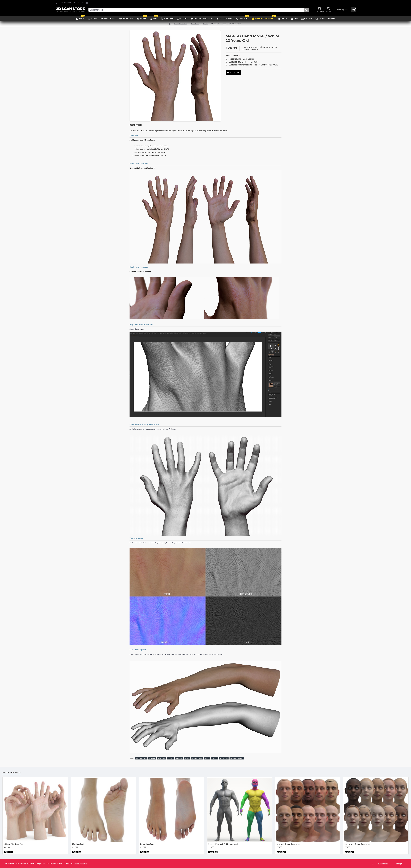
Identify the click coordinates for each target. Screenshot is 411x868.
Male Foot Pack (78, 841)
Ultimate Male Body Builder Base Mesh (223, 841)
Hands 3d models (181, 24)
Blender (215, 755)
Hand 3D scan (141, 755)
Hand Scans (195, 24)
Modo (207, 755)
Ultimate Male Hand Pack (14, 841)
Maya (187, 755)
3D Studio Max (197, 755)
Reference (161, 755)
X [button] (373, 864)
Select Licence (232, 55)
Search (205, 24)
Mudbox (179, 755)
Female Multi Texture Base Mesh (357, 841)
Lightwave (224, 755)
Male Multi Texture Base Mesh (288, 841)
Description (136, 125)
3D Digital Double (237, 755)
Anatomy (152, 755)
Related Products (12, 769)
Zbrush (171, 755)
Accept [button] (399, 864)
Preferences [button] (383, 864)
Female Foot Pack (147, 841)
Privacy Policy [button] (81, 864)
